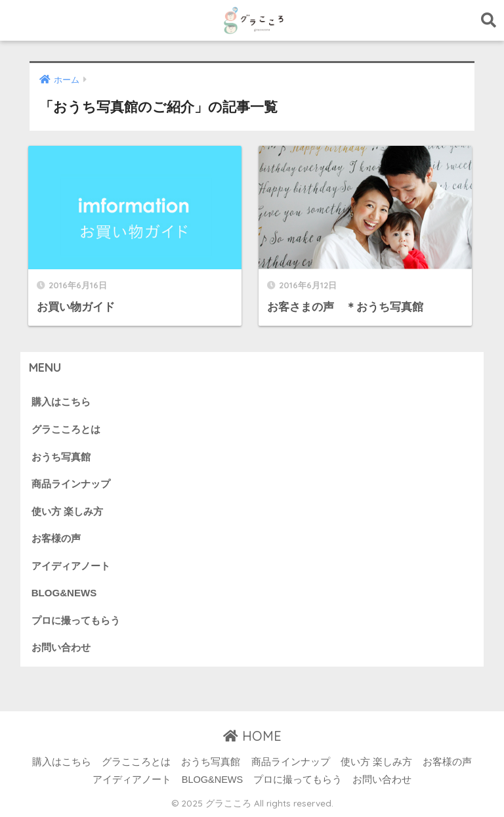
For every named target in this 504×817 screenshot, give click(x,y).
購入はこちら (61, 402)
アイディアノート (71, 566)
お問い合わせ (61, 647)
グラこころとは (66, 429)
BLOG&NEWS (64, 593)
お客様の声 (56, 538)
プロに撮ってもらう (76, 620)
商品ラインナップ (71, 484)
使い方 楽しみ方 (67, 511)
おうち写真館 (61, 457)
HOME (252, 736)
